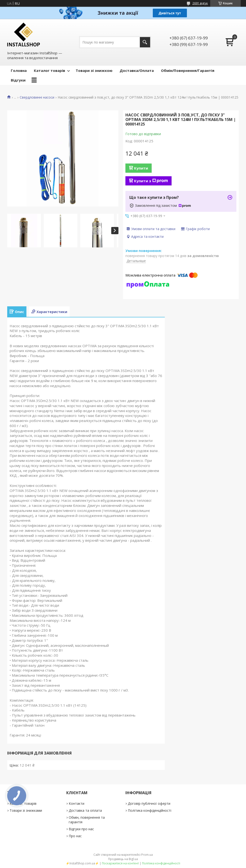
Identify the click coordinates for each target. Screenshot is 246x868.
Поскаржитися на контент (120, 863)
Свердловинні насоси (37, 97)
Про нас (75, 836)
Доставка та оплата (85, 810)
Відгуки (18, 80)
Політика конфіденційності (150, 810)
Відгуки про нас (81, 829)
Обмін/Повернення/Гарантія (188, 70)
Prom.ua (147, 855)
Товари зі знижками (26, 810)
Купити (141, 168)
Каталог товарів (49, 70)
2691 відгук (200, 3)
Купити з (151, 181)
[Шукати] (145, 42)
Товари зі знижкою (94, 70)
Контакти (77, 803)
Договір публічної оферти (149, 803)
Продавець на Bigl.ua (123, 859)
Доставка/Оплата (137, 70)
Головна (19, 70)
